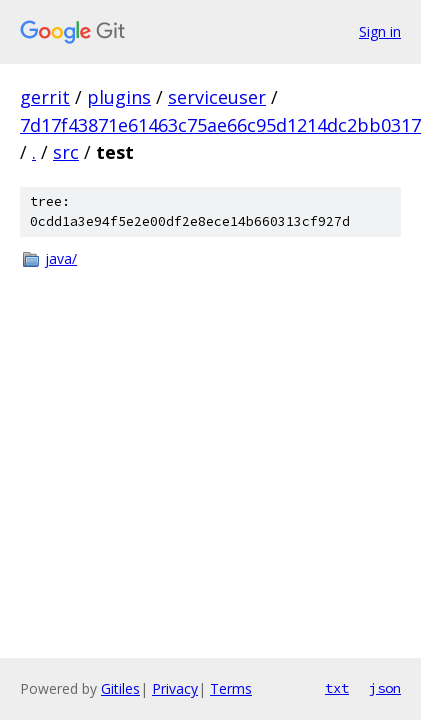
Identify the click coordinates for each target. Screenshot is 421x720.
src (66, 152)
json (385, 688)
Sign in (380, 31)
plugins (119, 97)
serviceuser (217, 97)
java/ (61, 258)
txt (337, 688)
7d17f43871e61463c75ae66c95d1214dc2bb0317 (220, 125)
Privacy (175, 688)
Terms (231, 688)
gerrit (45, 97)
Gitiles (120, 688)
